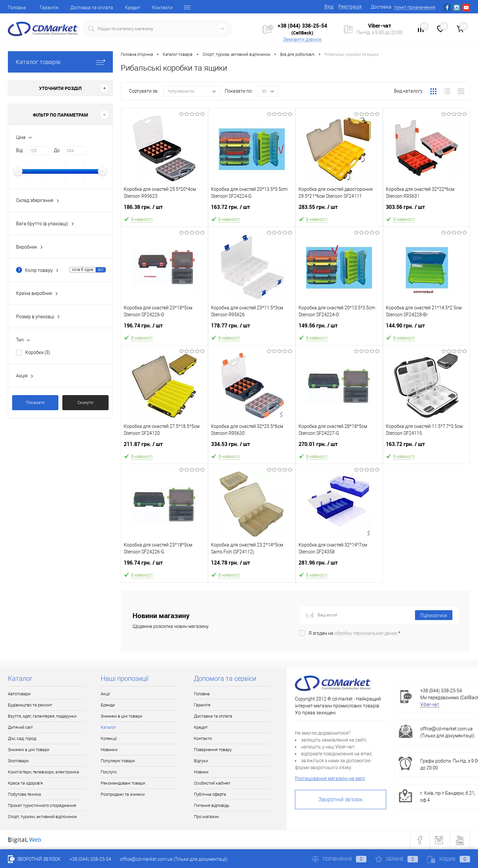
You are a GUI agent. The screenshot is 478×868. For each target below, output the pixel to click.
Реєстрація (350, 7)
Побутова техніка (24, 794)
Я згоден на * (354, 633)
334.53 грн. (252, 448)
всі (101, 270)
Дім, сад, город (22, 738)
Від (19, 150)
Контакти (162, 8)
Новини (201, 772)
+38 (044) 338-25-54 (302, 26)
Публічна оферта (210, 794)
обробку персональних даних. (366, 633)
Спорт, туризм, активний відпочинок (42, 817)
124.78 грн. (252, 567)
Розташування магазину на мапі (330, 778)
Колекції (109, 738)
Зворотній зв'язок (341, 800)
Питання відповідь (212, 805)
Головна (17, 8)
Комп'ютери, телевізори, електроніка (43, 772)
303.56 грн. (426, 211)
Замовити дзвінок (302, 39)
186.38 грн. (164, 211)
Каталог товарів (60, 62)
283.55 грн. (339, 211)
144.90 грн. (426, 330)
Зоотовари (18, 761)
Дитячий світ (20, 727)
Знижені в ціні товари (29, 750)
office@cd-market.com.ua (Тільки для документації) (174, 859)
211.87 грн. (164, 448)
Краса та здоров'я (25, 783)
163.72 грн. (252, 211)
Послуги (109, 772)
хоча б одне (83, 270)
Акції (105, 694)
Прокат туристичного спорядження (42, 805)
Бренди (108, 705)
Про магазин (206, 817)
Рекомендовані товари (123, 783)
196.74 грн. (164, 330)
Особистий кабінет (212, 783)
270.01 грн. (339, 448)
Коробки (38, 352)
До (57, 150)
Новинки (109, 750)
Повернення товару (213, 750)
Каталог (108, 727)
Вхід (329, 7)
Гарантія (49, 8)
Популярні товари (118, 761)
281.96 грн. (339, 567)
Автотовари (19, 694)
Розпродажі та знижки (123, 794)
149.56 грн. (339, 330)
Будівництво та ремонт (30, 705)
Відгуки (201, 761)
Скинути (85, 402)
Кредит (133, 8)
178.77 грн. (252, 330)
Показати (35, 402)
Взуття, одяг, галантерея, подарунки (42, 716)
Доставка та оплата (92, 8)
